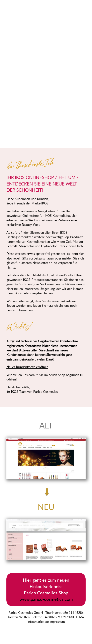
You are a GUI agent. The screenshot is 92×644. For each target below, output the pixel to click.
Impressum (57, 622)
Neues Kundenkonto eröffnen (27, 367)
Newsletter (40, 263)
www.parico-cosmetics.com (46, 599)
